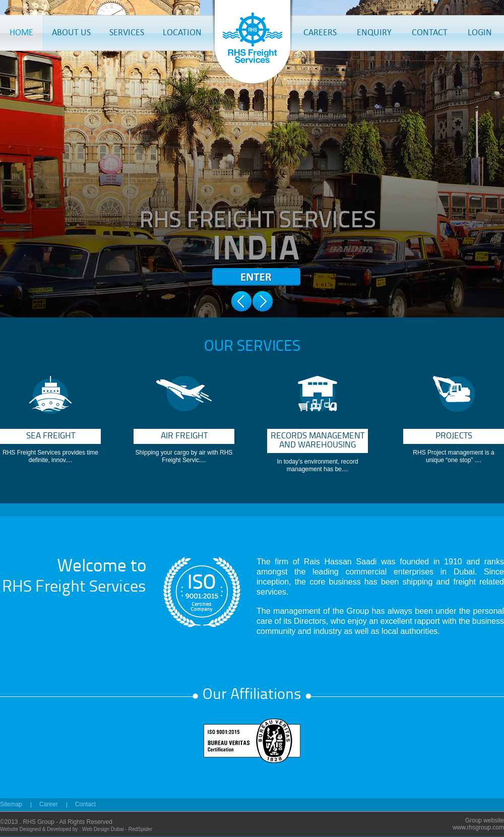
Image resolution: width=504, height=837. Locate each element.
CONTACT (430, 32)
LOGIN (480, 32)
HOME (21, 32)
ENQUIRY (374, 32)
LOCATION (182, 32)
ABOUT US (71, 32)
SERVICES (127, 32)
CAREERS (320, 32)
